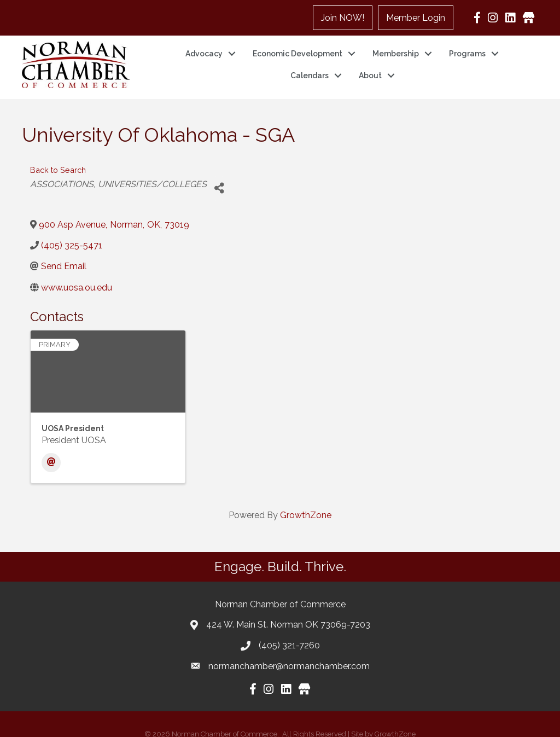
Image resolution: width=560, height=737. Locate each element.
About (370, 68)
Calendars (310, 68)
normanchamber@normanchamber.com (289, 652)
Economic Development (297, 47)
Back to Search (58, 156)
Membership (396, 47)
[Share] (219, 175)
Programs (467, 47)
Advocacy (204, 47)
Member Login (416, 18)
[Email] (51, 449)
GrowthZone (306, 501)
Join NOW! (343, 18)
